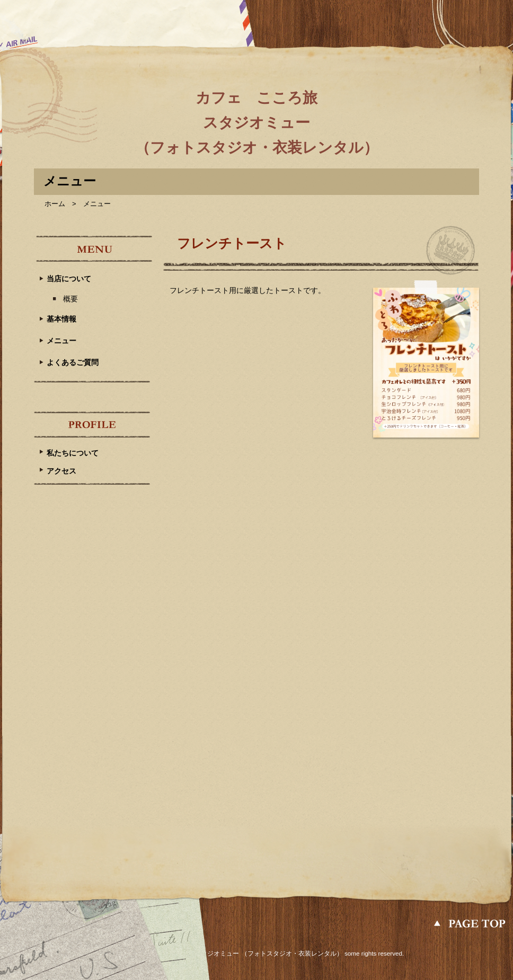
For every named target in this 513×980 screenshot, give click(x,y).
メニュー (61, 341)
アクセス (61, 471)
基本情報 (61, 319)
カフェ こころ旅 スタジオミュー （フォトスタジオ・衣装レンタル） (257, 123)
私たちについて (73, 453)
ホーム (55, 204)
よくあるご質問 (73, 362)
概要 (70, 299)
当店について (69, 279)
